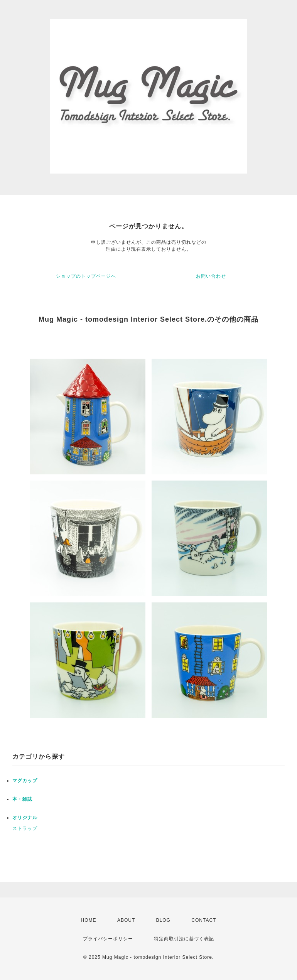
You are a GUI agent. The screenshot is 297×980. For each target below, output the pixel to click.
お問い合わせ (211, 276)
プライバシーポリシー (108, 939)
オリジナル (25, 818)
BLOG (163, 920)
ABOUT (126, 920)
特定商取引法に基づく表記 (184, 939)
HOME (89, 920)
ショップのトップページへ (86, 276)
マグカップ (25, 781)
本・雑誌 (22, 799)
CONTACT (204, 920)
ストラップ (25, 828)
